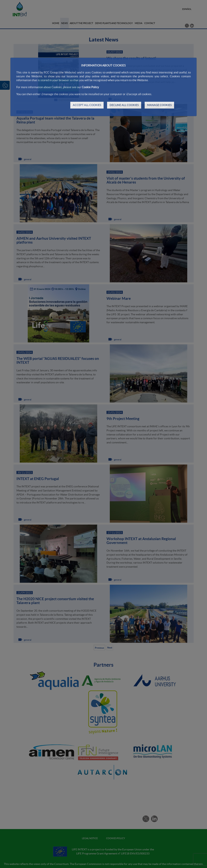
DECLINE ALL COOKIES (124, 105)
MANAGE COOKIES (159, 105)
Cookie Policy (90, 87)
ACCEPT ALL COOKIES (87, 105)
